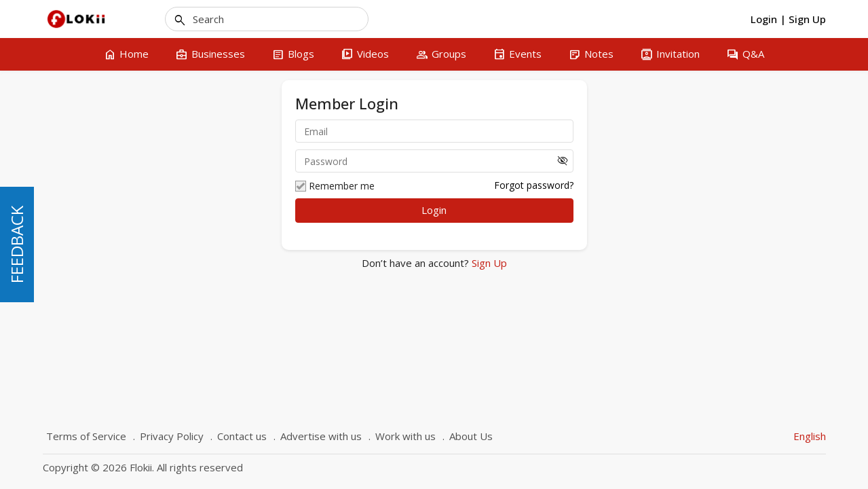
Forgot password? (534, 185)
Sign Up (488, 263)
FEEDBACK (17, 244)
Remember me (335, 186)
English (810, 436)
